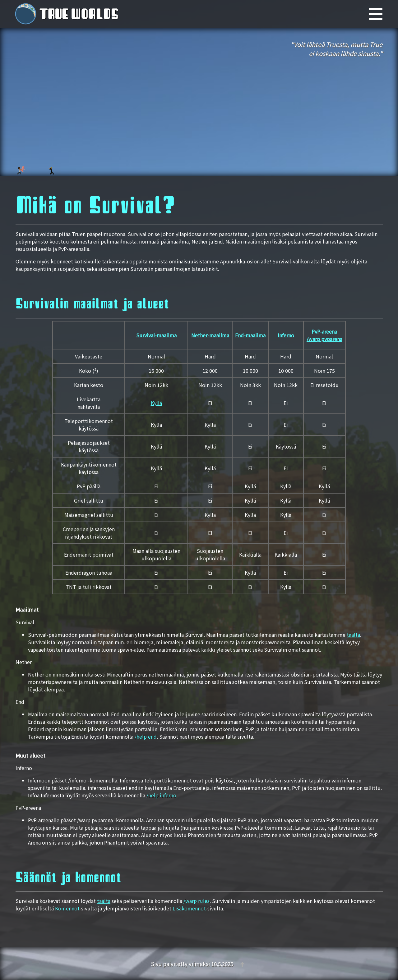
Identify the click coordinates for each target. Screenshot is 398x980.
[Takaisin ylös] (242, 964)
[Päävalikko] (383, 14)
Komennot (67, 908)
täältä (353, 635)
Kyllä (156, 403)
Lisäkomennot (189, 908)
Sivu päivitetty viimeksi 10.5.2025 (193, 964)
